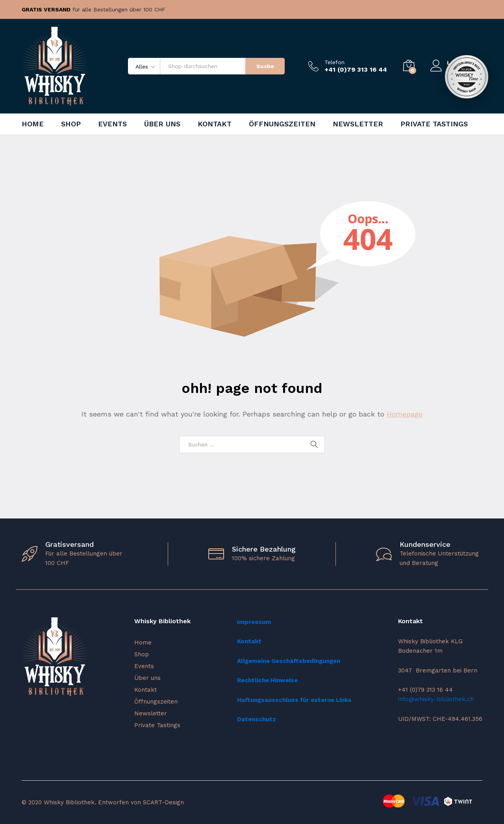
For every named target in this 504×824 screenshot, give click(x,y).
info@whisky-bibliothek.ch (436, 699)
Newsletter (358, 124)
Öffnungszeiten (282, 124)
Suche (265, 66)
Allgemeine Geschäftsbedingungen (289, 661)
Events (112, 124)
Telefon (334, 62)
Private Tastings (434, 124)
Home (33, 124)
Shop (71, 124)
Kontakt (215, 124)
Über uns (162, 124)
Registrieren (465, 69)
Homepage (405, 414)
